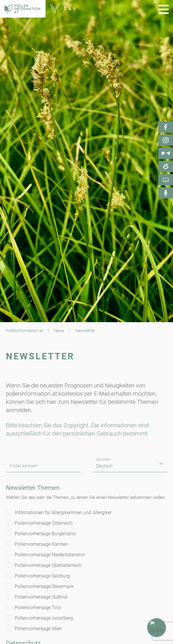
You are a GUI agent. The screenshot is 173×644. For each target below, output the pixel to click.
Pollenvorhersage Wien (38, 629)
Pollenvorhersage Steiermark (44, 586)
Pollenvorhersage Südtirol (41, 597)
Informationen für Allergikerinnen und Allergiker (63, 513)
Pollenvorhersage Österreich (44, 523)
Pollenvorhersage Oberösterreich (48, 565)
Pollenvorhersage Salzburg (42, 576)
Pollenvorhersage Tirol (38, 608)
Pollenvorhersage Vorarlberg (44, 618)
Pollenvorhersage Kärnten (41, 544)
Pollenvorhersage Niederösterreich (50, 555)
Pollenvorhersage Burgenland (45, 534)
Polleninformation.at (25, 331)
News (59, 331)
